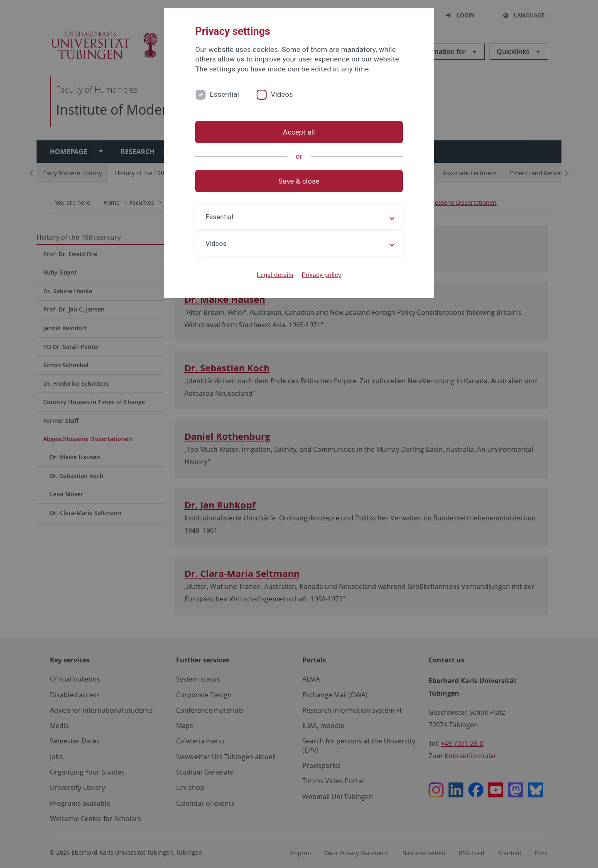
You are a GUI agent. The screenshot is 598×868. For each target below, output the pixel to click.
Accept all (299, 132)
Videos (282, 94)
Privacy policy (321, 275)
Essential (224, 94)
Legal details (275, 275)
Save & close (299, 181)
